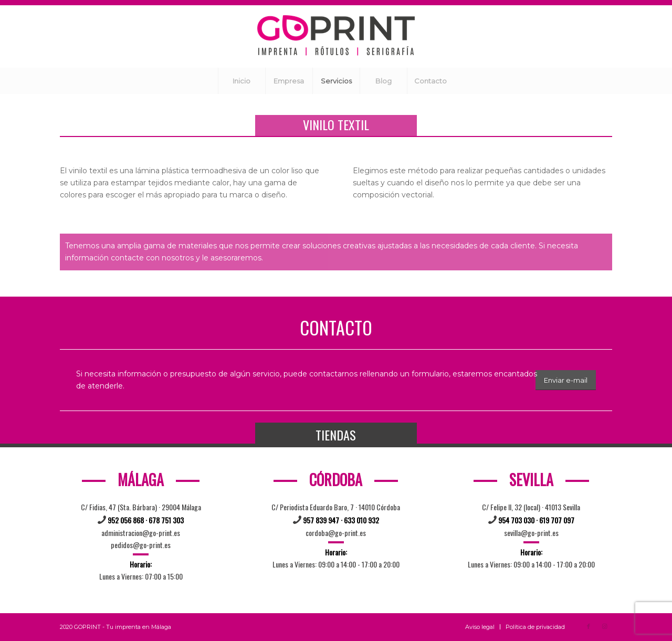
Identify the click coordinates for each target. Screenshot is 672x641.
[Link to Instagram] (604, 626)
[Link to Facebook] (589, 626)
